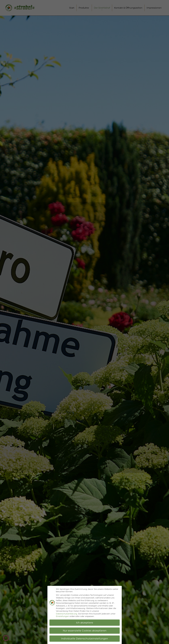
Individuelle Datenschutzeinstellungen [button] (85, 639)
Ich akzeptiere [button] (85, 623)
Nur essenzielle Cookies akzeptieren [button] (84, 631)
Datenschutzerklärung (67, 614)
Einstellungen (62, 616)
